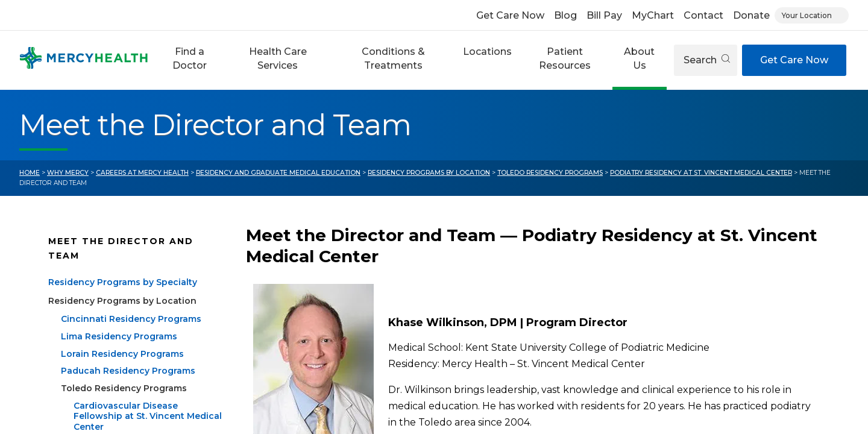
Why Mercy (68, 173)
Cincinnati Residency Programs (131, 319)
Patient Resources (565, 58)
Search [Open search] (707, 60)
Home (30, 173)
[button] (189, 60)
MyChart (653, 15)
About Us (639, 58)
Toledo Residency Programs (550, 173)
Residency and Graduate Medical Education (278, 173)
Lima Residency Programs (119, 336)
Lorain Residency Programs (122, 354)
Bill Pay (604, 15)
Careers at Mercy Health (142, 173)
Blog (565, 15)
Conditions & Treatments (393, 58)
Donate (751, 15)
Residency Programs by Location (429, 173)
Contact (703, 15)
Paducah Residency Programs (128, 371)
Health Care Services (278, 58)
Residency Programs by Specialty (123, 282)
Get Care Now (510, 15)
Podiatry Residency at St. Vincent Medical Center (701, 173)
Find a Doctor (190, 58)
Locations (487, 52)
